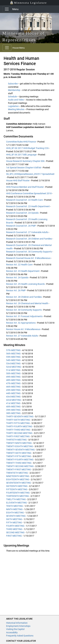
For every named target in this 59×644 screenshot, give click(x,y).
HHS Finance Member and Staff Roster (25, 187)
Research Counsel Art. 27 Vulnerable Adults (27, 232)
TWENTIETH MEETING (17, 473)
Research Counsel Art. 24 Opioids (23, 213)
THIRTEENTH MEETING (18, 496)
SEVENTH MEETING (16, 516)
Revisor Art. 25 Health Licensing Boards (26, 284)
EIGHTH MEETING (15, 513)
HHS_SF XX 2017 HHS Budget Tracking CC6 (28, 148)
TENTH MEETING (15, 506)
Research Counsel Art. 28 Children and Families (29, 239)
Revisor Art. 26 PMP (16, 290)
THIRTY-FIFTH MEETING (18, 423)
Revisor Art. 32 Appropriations (21, 323)
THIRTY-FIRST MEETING (18, 436)
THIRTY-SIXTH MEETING (18, 420)
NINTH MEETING (14, 509)
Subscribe (13, 84)
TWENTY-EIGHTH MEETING (20, 446)
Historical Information (17, 623)
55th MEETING (13, 357)
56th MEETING (13, 354)
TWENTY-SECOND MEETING (20, 466)
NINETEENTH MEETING (18, 476)
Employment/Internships (18, 626)
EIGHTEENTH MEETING (18, 479)
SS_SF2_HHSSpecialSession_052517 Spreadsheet (30, 174)
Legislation (13, 106)
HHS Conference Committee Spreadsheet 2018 (29, 193)
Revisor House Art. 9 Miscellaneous (23, 329)
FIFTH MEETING (14, 523)
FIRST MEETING (14, 536)
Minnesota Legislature (28, 2)
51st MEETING (13, 370)
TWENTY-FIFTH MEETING (19, 456)
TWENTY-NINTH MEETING (19, 443)
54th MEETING (13, 360)
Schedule (12, 97)
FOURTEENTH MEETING (18, 493)
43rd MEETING (13, 397)
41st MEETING (13, 403)
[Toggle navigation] (7, 9)
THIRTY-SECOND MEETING (19, 433)
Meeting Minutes (16, 109)
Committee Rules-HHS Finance (21, 142)
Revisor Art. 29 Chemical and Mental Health (27, 303)
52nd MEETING (14, 367)
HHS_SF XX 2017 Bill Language (22, 155)
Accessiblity (12, 632)
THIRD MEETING (14, 529)
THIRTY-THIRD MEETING (18, 430)
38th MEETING (13, 413)
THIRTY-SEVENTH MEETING (20, 417)
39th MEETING (13, 410)
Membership (14, 90)
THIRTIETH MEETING (16, 440)
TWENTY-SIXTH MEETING (19, 453)
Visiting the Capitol (15, 629)
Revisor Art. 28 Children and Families (24, 297)
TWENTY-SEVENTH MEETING (20, 450)
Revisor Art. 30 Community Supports (24, 310)
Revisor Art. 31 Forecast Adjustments (25, 316)
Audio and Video (16, 100)
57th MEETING (13, 350)
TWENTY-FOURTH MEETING (20, 460)
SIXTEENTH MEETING (17, 486)
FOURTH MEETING (15, 526)
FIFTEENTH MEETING (17, 489)
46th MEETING (13, 387)
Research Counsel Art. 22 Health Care (25, 200)
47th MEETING (13, 383)
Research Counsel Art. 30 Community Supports (29, 252)
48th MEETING (13, 380)
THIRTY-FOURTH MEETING (19, 426)
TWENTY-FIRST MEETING (19, 470)
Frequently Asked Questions (20, 636)
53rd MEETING (13, 363)
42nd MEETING (14, 400)
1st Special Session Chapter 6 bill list (24, 168)
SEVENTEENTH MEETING (19, 483)
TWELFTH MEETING (16, 499)
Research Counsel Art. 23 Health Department (28, 206)
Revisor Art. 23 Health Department (23, 271)
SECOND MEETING (15, 532)
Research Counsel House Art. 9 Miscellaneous (29, 258)
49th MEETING (13, 377)
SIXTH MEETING (14, 519)
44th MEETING (13, 393)
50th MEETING (13, 373)
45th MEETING (13, 390)
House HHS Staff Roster (18, 180)
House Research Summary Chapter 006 (26, 161)
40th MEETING (13, 407)
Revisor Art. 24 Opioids (17, 278)
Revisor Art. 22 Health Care (20, 265)
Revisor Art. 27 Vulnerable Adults (22, 336)
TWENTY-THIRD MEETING (19, 463)
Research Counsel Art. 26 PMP (21, 226)
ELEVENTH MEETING (17, 503)
